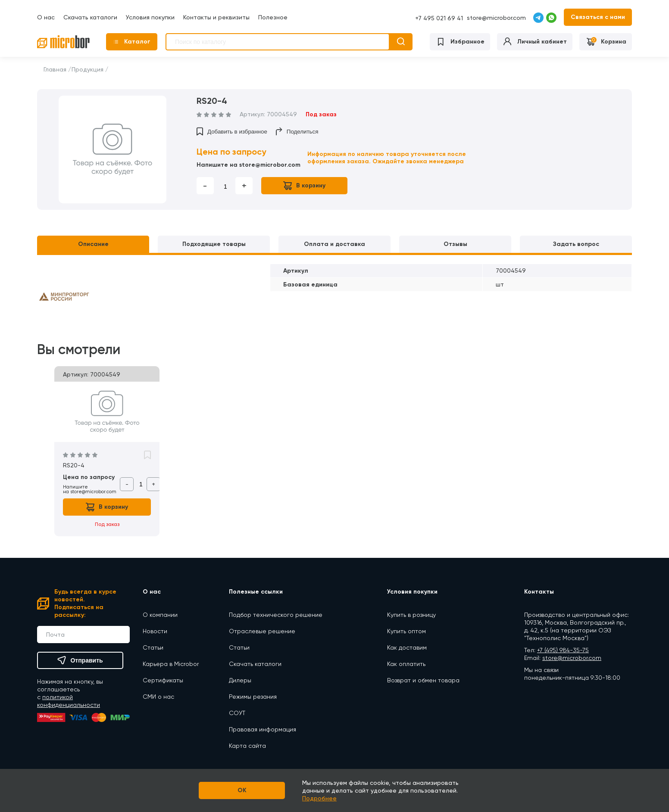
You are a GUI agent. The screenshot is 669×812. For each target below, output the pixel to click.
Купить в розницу (411, 615)
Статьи (153, 647)
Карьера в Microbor (171, 664)
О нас (46, 17)
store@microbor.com (496, 18)
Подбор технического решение (276, 615)
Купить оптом (406, 631)
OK (242, 790)
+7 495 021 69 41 (439, 18)
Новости (155, 631)
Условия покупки (150, 17)
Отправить (80, 660)
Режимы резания (253, 697)
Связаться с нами (598, 17)
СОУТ (237, 713)
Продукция (88, 69)
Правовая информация (263, 729)
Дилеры (240, 680)
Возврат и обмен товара (423, 680)
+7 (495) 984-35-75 (563, 650)
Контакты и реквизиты (216, 17)
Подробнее (319, 798)
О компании (160, 615)
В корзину (304, 186)
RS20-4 (74, 465)
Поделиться (297, 131)
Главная (55, 69)
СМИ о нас (158, 697)
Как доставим (407, 647)
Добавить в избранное (232, 131)
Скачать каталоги (90, 17)
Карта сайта (247, 746)
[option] (113, 149)
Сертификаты (163, 680)
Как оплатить (406, 664)
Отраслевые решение (262, 631)
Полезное (273, 17)
